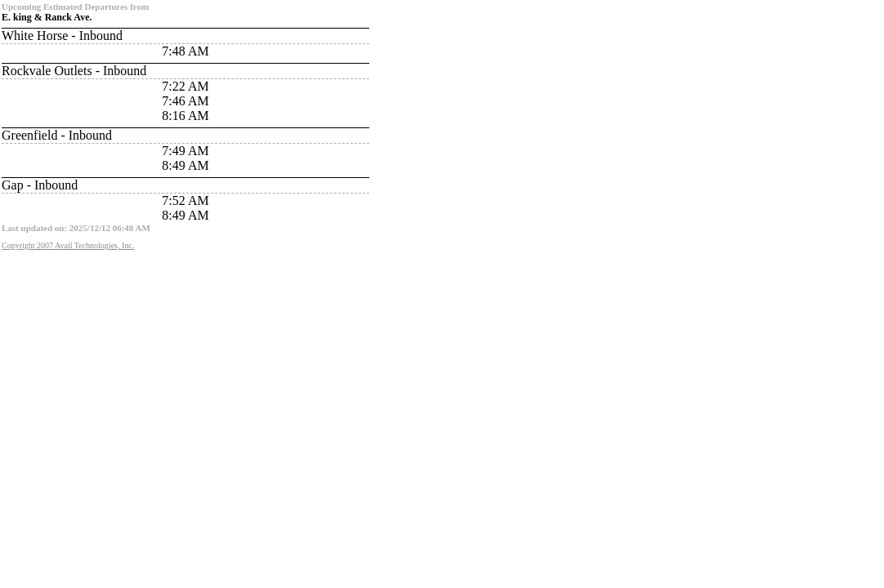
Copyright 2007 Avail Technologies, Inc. (68, 245)
